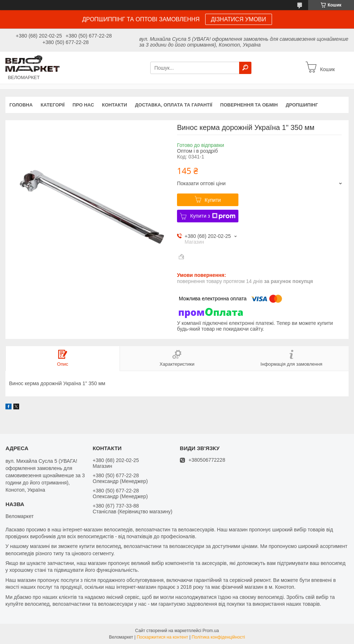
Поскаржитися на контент (162, 637)
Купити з (213, 216)
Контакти (115, 105)
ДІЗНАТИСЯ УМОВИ (239, 19)
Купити (213, 200)
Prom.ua (211, 631)
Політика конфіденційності (219, 637)
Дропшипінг (302, 105)
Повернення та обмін (249, 105)
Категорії (52, 105)
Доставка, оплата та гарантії (174, 105)
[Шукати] (245, 68)
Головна (21, 105)
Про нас (83, 105)
